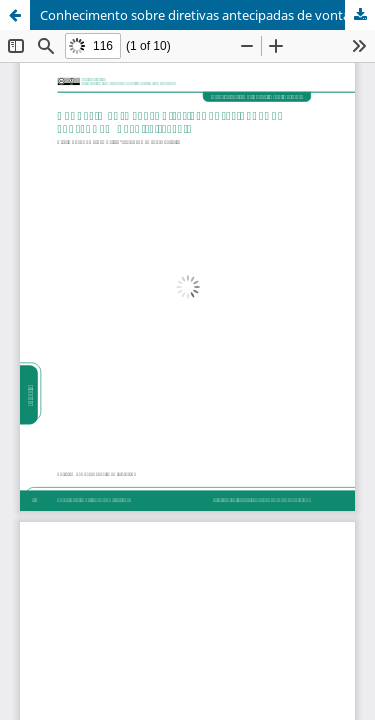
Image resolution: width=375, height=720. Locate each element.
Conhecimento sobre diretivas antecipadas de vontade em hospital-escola (207, 15)
